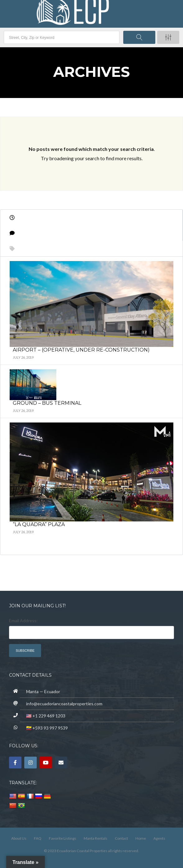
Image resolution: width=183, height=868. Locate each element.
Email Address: (23, 621)
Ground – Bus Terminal (47, 403)
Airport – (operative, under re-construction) (81, 350)
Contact (121, 838)
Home (141, 838)
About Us (19, 838)
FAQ (38, 838)
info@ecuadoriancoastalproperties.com (64, 704)
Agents (159, 838)
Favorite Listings (63, 838)
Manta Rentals (96, 838)
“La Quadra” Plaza (39, 524)
